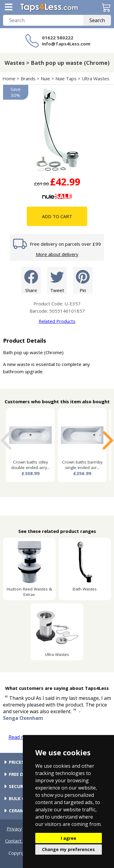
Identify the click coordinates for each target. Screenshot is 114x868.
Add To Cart (57, 216)
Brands (28, 78)
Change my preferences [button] (68, 849)
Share (31, 280)
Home (9, 78)
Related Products (57, 321)
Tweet (57, 280)
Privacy (14, 829)
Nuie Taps (66, 78)
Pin (83, 280)
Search (97, 20)
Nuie (45, 78)
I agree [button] (69, 838)
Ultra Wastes (96, 78)
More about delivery (57, 254)
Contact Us (17, 841)
